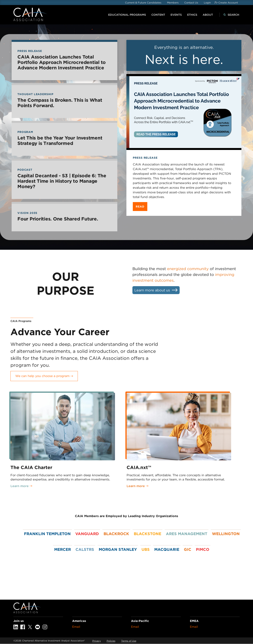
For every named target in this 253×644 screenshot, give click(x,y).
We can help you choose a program (42, 376)
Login (207, 3)
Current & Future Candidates (143, 3)
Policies (111, 641)
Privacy (97, 641)
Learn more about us (152, 290)
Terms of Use (129, 641)
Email (76, 627)
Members (173, 3)
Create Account (228, 3)
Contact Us (191, 3)
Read (140, 207)
